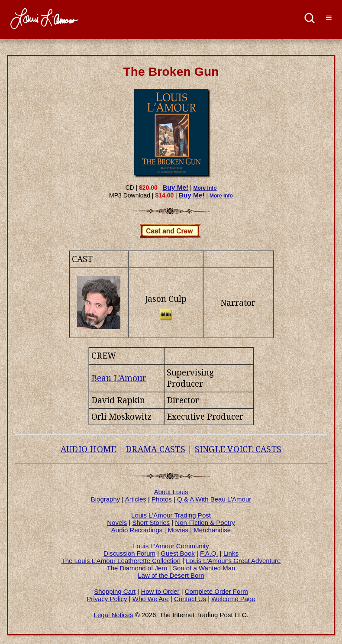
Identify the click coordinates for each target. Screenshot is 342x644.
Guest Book (177, 553)
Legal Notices (114, 615)
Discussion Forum (129, 553)
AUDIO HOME (89, 449)
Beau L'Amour (119, 378)
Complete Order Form (216, 591)
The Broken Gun (171, 72)
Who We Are (151, 599)
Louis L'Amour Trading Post (171, 515)
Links (231, 553)
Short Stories (151, 523)
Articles (136, 499)
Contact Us (190, 599)
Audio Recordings (137, 530)
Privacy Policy (107, 599)
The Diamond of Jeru (137, 568)
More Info (205, 188)
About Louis (171, 492)
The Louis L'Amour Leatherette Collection (121, 561)
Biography (106, 499)
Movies (178, 530)
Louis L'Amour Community (171, 546)
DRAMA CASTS (155, 449)
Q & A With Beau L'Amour (214, 499)
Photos (162, 499)
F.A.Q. (209, 553)
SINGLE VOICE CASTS (238, 449)
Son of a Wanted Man (204, 568)
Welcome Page (233, 599)
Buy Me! (175, 187)
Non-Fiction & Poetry (205, 523)
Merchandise (212, 530)
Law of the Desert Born (171, 575)
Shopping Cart (115, 591)
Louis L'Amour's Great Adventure (233, 561)
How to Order (160, 591)
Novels (117, 523)
